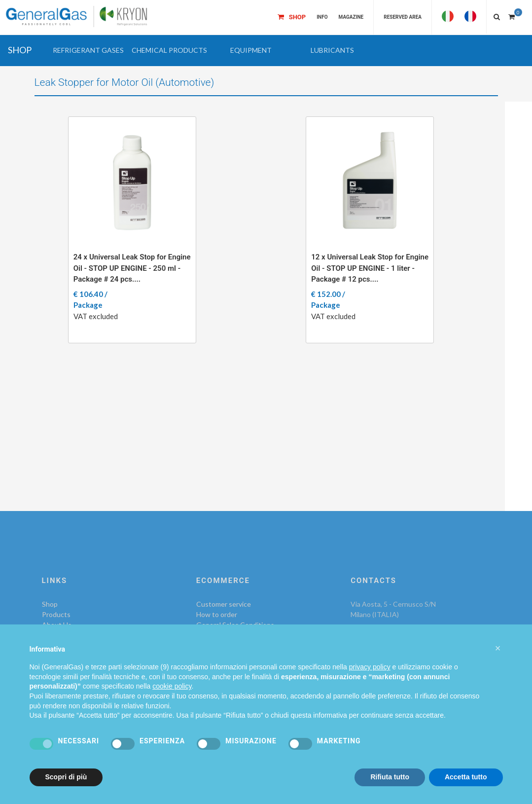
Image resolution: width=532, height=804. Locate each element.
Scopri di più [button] (66, 777)
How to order (217, 614)
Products (56, 614)
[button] (88, 50)
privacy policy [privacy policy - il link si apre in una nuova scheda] (370, 667)
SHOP (20, 50)
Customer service (224, 604)
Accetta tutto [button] (466, 777)
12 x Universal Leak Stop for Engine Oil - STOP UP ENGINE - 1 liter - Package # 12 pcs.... (370, 268)
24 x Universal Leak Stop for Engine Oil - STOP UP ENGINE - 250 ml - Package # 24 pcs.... (132, 268)
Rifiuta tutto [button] (390, 777)
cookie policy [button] (172, 686)
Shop (50, 604)
